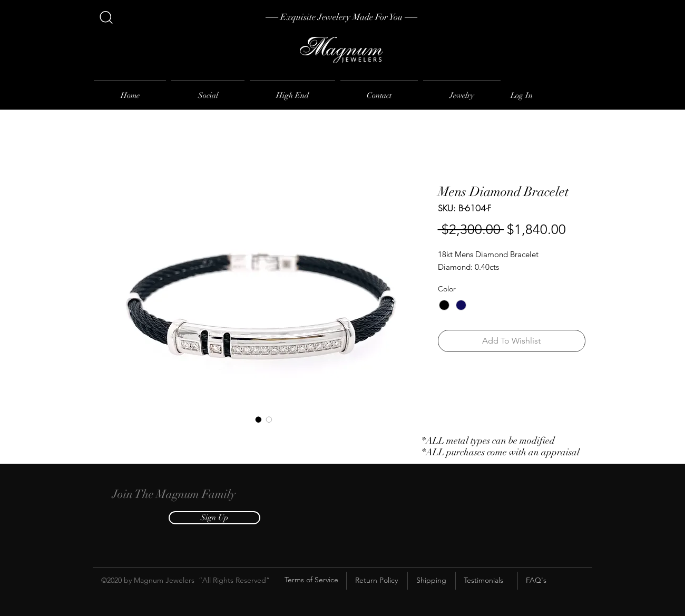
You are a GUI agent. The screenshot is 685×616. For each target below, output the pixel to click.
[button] (214, 518)
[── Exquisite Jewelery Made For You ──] (341, 17)
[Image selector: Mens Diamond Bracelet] (259, 419)
